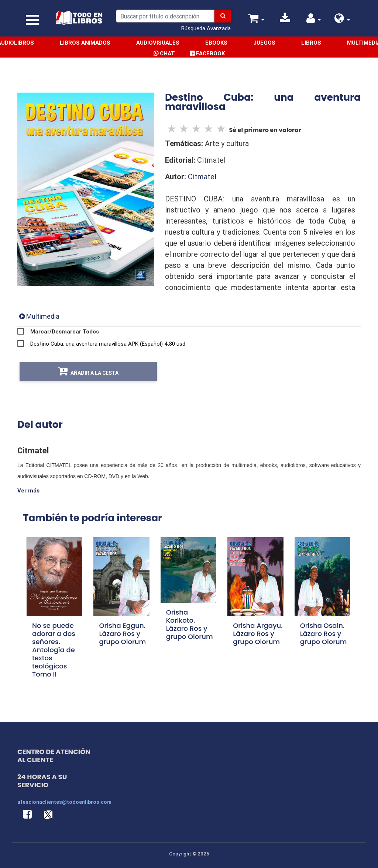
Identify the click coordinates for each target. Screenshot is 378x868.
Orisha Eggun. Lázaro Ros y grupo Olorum (122, 634)
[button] (342, 20)
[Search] (165, 16)
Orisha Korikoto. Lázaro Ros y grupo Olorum (190, 624)
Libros (311, 43)
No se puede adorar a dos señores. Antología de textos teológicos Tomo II (54, 650)
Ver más (28, 490)
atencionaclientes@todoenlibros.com (64, 802)
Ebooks (216, 43)
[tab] (39, 316)
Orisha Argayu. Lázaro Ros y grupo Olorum (258, 634)
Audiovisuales (158, 43)
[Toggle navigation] (32, 20)
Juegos (264, 43)
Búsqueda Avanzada (206, 28)
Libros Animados (85, 43)
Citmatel (202, 177)
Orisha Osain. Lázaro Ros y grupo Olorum (324, 634)
